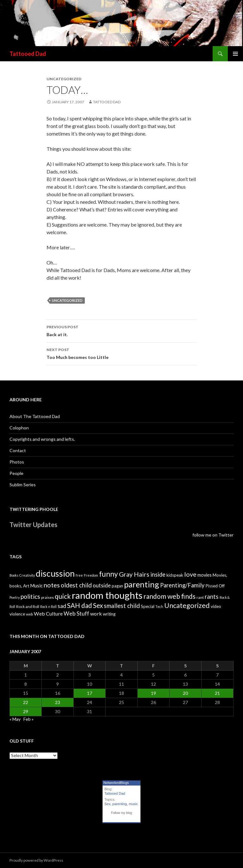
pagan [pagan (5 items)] (117, 586)
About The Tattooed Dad (35, 416)
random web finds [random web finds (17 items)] (169, 596)
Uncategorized (67, 300)
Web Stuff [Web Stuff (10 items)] (76, 613)
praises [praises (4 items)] (47, 597)
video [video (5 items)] (216, 606)
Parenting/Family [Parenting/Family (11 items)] (182, 585)
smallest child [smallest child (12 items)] (122, 606)
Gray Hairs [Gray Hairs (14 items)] (134, 574)
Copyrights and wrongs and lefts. (42, 439)
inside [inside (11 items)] (158, 574)
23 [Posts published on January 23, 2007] (58, 702)
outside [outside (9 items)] (102, 585)
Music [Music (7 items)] (36, 586)
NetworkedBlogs (116, 783)
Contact (18, 450)
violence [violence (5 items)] (17, 614)
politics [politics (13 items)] (30, 596)
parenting (120, 804)
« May (15, 719)
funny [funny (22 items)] (109, 574)
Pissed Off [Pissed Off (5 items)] (215, 586)
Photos (17, 462)
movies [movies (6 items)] (205, 575)
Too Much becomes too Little (121, 353)
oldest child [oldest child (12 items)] (76, 585)
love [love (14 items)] (190, 574)
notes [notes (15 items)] (52, 585)
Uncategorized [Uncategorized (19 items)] (187, 605)
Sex (107, 804)
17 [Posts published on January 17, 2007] (90, 693)
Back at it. (121, 330)
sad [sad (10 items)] (62, 606)
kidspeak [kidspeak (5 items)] (175, 575)
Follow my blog (122, 813)
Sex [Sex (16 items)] (98, 605)
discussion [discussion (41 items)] (55, 574)
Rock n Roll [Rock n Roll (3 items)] (48, 607)
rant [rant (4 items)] (200, 597)
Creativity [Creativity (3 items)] (27, 575)
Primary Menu (235, 54)
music (133, 804)
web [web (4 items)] (29, 614)
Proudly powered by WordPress (36, 860)
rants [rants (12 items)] (212, 597)
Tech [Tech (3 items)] (159, 607)
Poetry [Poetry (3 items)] (15, 597)
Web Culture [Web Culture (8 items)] (48, 613)
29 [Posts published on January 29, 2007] (26, 711)
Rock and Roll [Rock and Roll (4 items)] (28, 607)
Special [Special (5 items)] (148, 606)
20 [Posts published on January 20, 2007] (185, 693)
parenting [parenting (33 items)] (142, 584)
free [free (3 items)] (79, 575)
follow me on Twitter (213, 535)
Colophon (19, 428)
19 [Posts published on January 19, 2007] (153, 693)
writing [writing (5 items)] (109, 614)
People (16, 473)
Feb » (28, 719)
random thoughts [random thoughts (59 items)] (107, 595)
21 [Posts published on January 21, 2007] (217, 693)
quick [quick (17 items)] (63, 596)
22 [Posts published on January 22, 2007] (26, 702)
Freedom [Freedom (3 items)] (91, 575)
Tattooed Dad (28, 54)
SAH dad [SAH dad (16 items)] (80, 605)
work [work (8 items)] (96, 613)
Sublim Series (23, 485)
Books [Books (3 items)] (14, 575)
